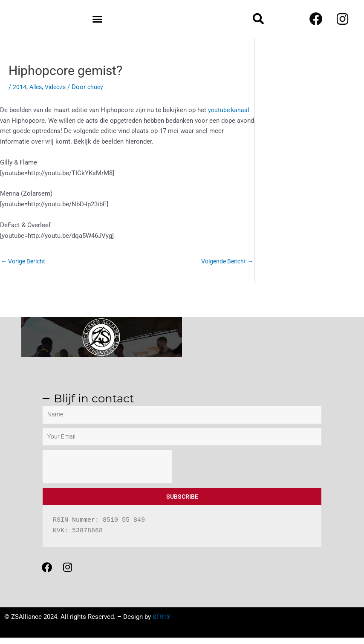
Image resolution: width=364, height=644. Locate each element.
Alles (37, 87)
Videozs (58, 87)
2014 (20, 87)
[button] (98, 19)
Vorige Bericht (25, 261)
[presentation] (107, 468)
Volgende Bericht (225, 261)
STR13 (162, 623)
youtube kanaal (230, 110)
